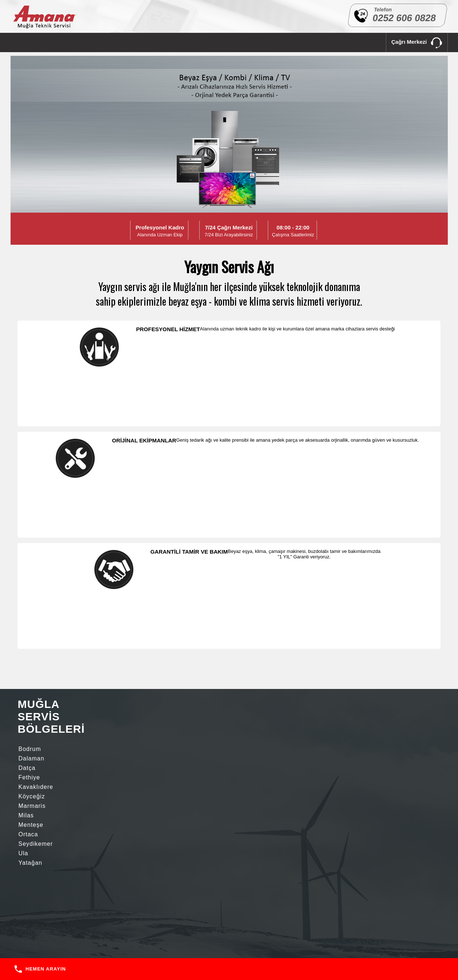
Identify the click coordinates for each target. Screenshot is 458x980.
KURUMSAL (64, 42)
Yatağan (30, 543)
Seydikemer (90, 534)
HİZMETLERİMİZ (105, 42)
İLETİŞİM (199, 42)
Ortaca (28, 534)
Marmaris (32, 524)
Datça (136, 505)
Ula (133, 534)
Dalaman (86, 505)
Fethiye (29, 515)
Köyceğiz (141, 515)
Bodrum (30, 505)
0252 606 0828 (404, 18)
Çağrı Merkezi (417, 43)
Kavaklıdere (91, 515)
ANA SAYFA (28, 42)
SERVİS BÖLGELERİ (156, 42)
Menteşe (140, 524)
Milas (81, 524)
